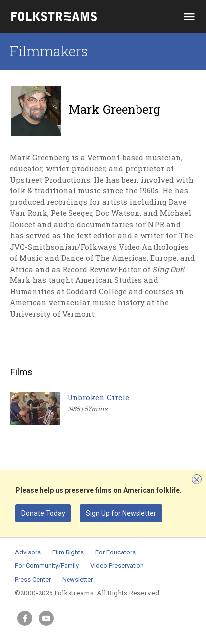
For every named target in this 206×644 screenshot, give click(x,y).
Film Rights (68, 552)
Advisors (28, 552)
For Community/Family (47, 566)
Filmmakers (49, 51)
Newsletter (77, 580)
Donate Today (43, 513)
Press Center (33, 580)
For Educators (115, 552)
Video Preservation (117, 566)
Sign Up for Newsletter (121, 513)
